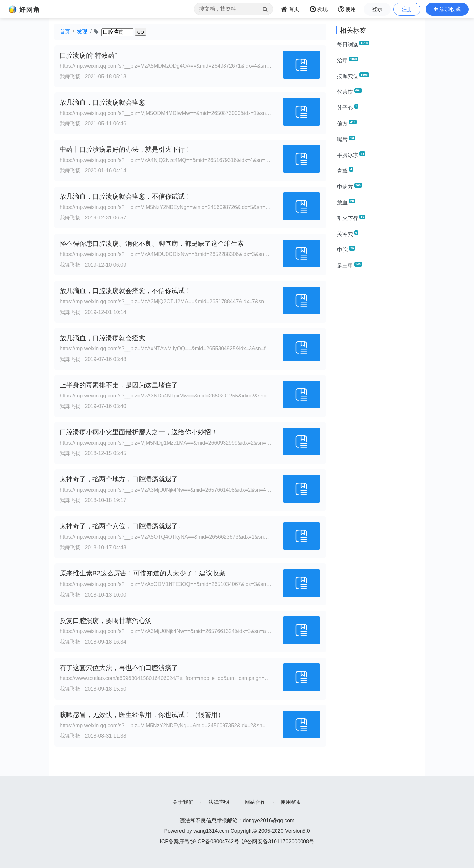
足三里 (350, 265)
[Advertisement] (378, 374)
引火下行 (351, 218)
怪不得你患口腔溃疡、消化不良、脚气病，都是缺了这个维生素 (152, 243)
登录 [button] (377, 9)
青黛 (345, 170)
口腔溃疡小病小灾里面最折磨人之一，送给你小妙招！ (139, 432)
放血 (346, 202)
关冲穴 (348, 234)
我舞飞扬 (70, 77)
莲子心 (348, 107)
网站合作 (255, 802)
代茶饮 (350, 91)
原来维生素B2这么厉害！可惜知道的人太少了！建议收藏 (143, 573)
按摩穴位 (353, 76)
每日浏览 (353, 44)
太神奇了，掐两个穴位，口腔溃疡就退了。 (122, 526)
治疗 (348, 60)
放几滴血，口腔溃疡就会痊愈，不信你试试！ (125, 196)
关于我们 (183, 802)
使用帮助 (291, 802)
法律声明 (219, 802)
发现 (82, 31)
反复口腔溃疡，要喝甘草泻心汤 (106, 621)
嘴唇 (346, 139)
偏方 (347, 123)
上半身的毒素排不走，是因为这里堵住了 (119, 385)
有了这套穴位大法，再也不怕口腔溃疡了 (119, 668)
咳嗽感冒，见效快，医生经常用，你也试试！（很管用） (142, 715)
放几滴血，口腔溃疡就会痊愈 (102, 102)
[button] (447, 9)
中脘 (346, 249)
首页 (65, 31)
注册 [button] (407, 9)
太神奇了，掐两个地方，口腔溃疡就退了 (119, 479)
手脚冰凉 (351, 155)
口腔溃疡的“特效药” (88, 55)
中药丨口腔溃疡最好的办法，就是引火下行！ (125, 149)
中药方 (350, 186)
